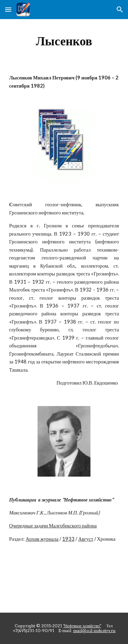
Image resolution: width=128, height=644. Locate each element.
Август (86, 539)
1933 (68, 539)
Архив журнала (42, 539)
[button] (8, 9)
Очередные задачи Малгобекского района (53, 526)
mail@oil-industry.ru (94, 631)
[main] (64, 41)
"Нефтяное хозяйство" (82, 626)
